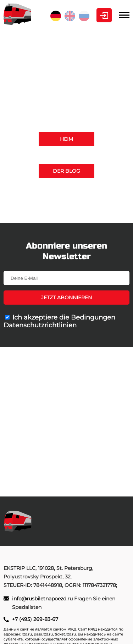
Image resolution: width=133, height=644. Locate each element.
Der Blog (66, 171)
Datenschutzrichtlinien (40, 325)
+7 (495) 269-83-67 (66, 199)
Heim (66, 139)
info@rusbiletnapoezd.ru (89, 208)
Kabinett (104, 15)
